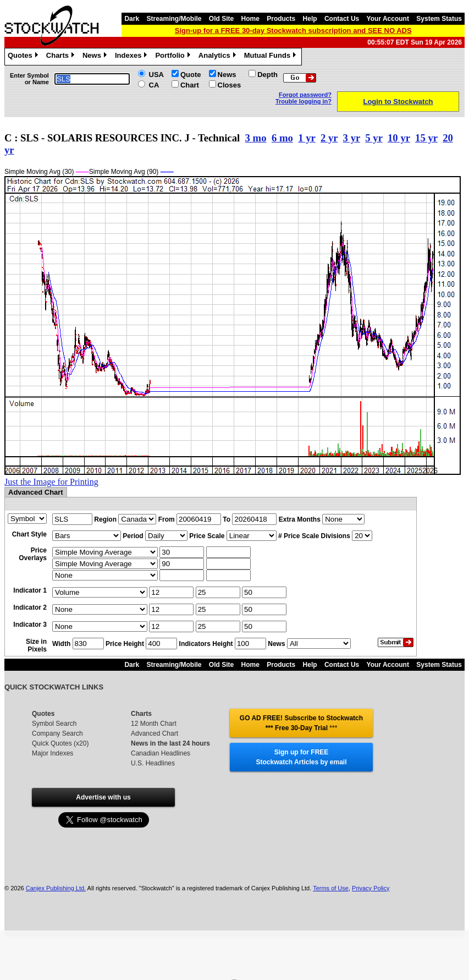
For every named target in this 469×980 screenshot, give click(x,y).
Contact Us (342, 19)
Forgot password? (305, 95)
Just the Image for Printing (51, 482)
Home (250, 19)
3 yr (352, 138)
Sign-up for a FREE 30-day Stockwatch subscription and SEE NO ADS (293, 31)
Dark (132, 19)
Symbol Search (54, 724)
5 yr (374, 138)
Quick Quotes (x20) (60, 743)
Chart (190, 85)
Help (310, 19)
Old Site (221, 19)
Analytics (219, 57)
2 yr (329, 138)
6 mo (282, 138)
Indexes (132, 57)
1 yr (307, 138)
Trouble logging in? (304, 101)
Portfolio (174, 57)
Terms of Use (331, 888)
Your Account (388, 19)
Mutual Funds (272, 57)
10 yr (399, 138)
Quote (191, 75)
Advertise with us (103, 797)
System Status (439, 19)
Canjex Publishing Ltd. (56, 888)
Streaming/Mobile (174, 19)
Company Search (57, 733)
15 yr (426, 138)
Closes (230, 85)
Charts (62, 57)
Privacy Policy (371, 888)
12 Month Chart (154, 724)
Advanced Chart (155, 733)
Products (281, 19)
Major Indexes (53, 753)
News (96, 57)
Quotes (24, 57)
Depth (267, 75)
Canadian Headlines (161, 753)
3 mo (256, 138)
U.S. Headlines (153, 763)
